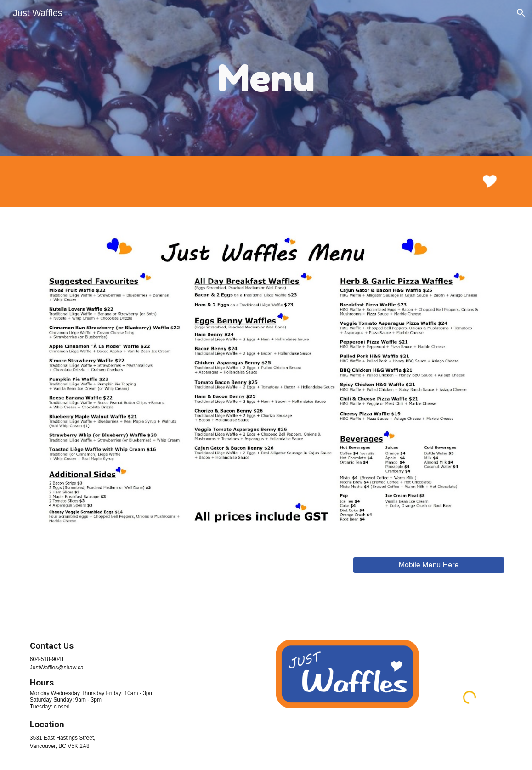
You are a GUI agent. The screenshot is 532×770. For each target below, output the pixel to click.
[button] (521, 13)
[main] (266, 78)
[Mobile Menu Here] (428, 565)
